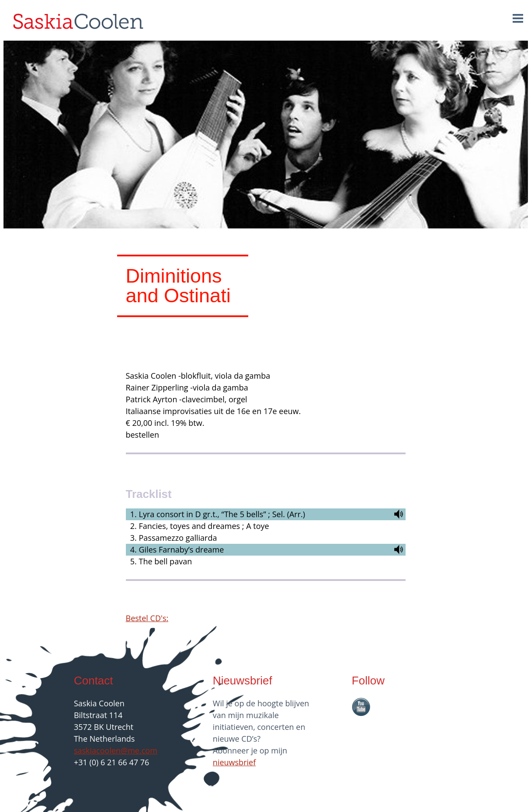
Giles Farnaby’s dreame (182, 549)
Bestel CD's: (147, 618)
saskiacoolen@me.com (116, 750)
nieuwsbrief (234, 762)
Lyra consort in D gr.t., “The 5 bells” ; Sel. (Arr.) (222, 514)
